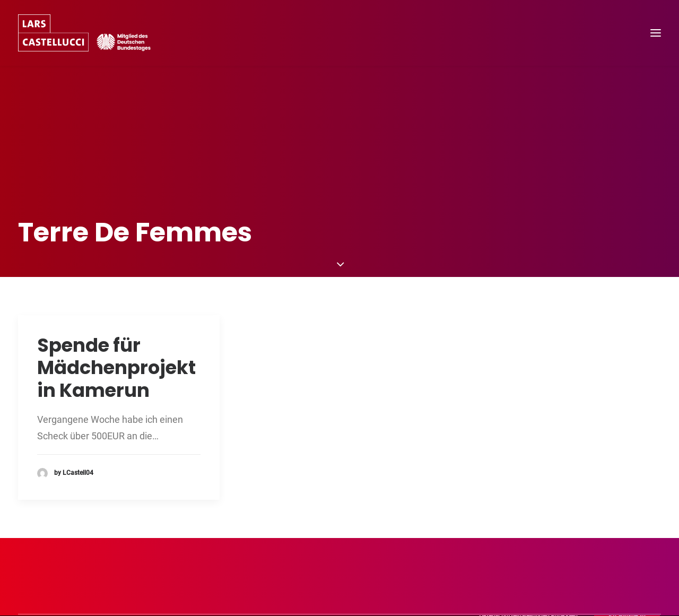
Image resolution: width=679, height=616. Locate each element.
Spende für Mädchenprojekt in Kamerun (116, 345)
